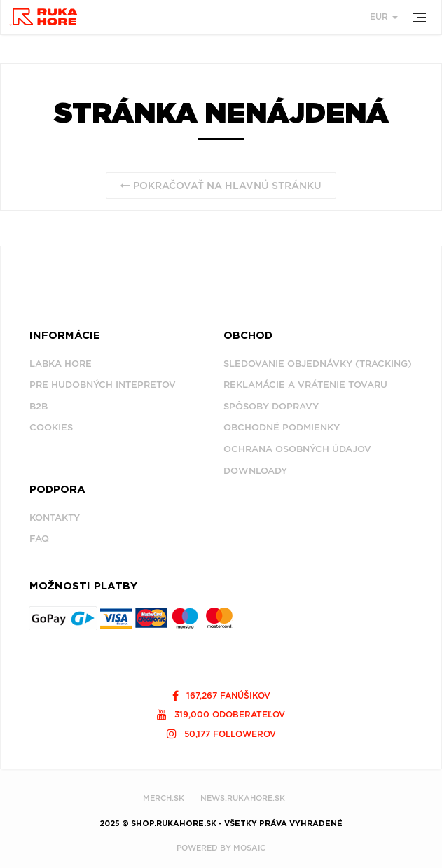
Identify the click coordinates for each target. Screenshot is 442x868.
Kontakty (55, 518)
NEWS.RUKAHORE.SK (243, 798)
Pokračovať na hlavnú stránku (221, 185)
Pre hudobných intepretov (103, 385)
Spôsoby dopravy (271, 406)
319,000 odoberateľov (221, 714)
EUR (384, 16)
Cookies (51, 427)
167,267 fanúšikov (221, 695)
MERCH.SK (164, 798)
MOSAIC (249, 848)
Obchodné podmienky (282, 427)
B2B (39, 406)
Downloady (255, 471)
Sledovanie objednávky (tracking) (318, 364)
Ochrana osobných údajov (297, 449)
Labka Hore (61, 364)
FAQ (39, 539)
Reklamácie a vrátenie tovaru (305, 385)
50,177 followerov (221, 734)
